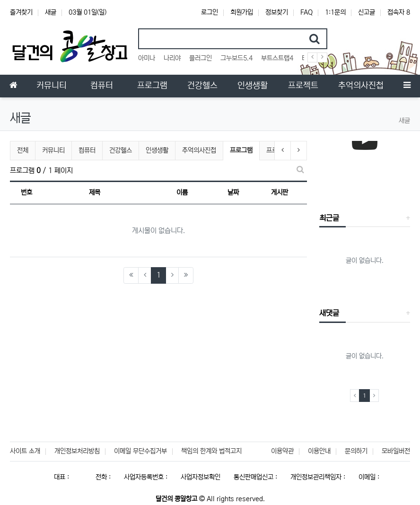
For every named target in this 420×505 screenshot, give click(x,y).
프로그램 (242, 149)
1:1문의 (335, 12)
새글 (51, 12)
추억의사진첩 (199, 150)
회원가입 (242, 12)
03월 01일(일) (87, 12)
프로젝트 (278, 150)
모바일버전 (396, 451)
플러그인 (201, 58)
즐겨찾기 (21, 12)
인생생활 (157, 150)
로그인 (210, 12)
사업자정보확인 (201, 477)
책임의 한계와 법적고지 (211, 451)
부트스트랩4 (277, 58)
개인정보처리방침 (77, 451)
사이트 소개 (25, 451)
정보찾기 (277, 12)
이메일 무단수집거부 (140, 451)
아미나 (147, 58)
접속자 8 (399, 12)
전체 (23, 150)
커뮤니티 (53, 150)
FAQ (306, 12)
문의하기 (356, 451)
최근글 (329, 218)
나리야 (172, 58)
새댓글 (329, 313)
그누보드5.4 (236, 58)
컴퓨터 (87, 150)
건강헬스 (121, 150)
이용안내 (319, 451)
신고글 (367, 12)
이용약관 (282, 451)
